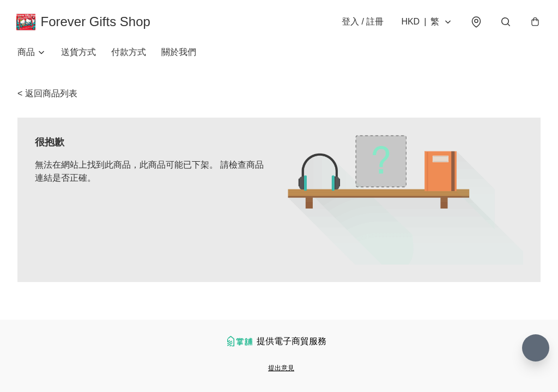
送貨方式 (78, 54)
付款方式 (129, 54)
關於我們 (179, 54)
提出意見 (281, 368)
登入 (362, 23)
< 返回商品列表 (47, 96)
